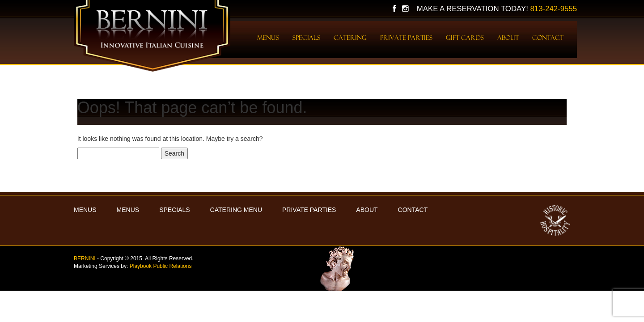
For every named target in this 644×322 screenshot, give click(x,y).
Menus (268, 38)
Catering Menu (236, 210)
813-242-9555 (553, 9)
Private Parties (406, 38)
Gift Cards (465, 38)
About (508, 38)
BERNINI (85, 258)
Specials (306, 38)
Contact (548, 38)
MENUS (85, 210)
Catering (350, 38)
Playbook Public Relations (161, 266)
